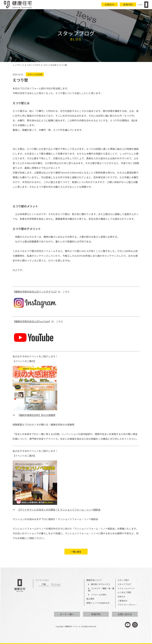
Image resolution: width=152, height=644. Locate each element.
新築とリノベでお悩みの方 (98, 603)
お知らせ (121, 597)
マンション (56, 584)
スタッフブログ (124, 584)
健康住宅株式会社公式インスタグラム (35, 292)
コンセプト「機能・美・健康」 (101, 590)
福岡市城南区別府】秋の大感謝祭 (38, 415)
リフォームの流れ (97, 595)
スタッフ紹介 (123, 580)
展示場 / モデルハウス (99, 584)
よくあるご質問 (124, 592)
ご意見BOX (122, 601)
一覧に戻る (76, 552)
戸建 (44, 584)
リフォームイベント (126, 588)
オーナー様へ (67, 614)
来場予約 (128, 4)
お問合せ (110, 4)
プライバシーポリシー (127, 605)
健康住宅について (94, 580)
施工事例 (90, 599)
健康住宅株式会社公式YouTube (32, 321)
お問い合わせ (125, 614)
